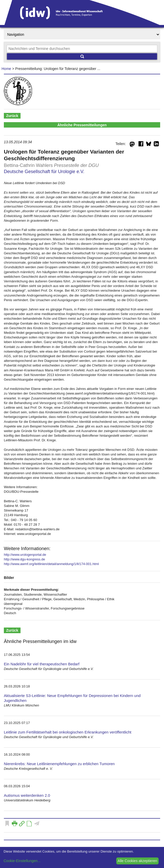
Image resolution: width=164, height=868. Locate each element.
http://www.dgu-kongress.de (24, 559)
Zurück (12, 116)
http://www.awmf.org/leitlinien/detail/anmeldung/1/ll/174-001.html (51, 564)
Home (6, 69)
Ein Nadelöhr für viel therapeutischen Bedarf (42, 664)
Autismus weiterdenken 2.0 (27, 795)
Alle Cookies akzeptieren (137, 861)
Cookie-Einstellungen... (22, 861)
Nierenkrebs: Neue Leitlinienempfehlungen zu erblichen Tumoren (59, 764)
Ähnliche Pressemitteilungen (82, 125)
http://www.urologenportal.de (25, 555)
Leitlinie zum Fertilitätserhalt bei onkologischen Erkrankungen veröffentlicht (68, 732)
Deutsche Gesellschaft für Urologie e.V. (44, 172)
